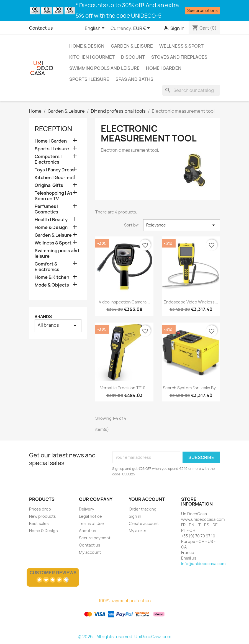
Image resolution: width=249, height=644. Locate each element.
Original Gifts (49, 185)
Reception (53, 129)
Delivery (87, 509)
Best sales (39, 523)
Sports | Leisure (89, 79)
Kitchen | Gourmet (92, 57)
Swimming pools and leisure (104, 68)
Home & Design (87, 46)
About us (88, 531)
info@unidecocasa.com (203, 564)
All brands (58, 325)
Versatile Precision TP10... (124, 388)
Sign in (135, 516)
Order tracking (143, 509)
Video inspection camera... (124, 302)
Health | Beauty (51, 220)
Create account (144, 523)
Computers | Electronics (48, 159)
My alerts (138, 531)
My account (90, 552)
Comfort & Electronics (47, 267)
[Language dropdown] (96, 29)
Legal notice (90, 516)
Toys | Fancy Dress (55, 170)
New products (43, 516)
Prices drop (40, 509)
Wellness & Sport (181, 46)
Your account (147, 499)
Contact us (41, 28)
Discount (133, 57)
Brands (43, 317)
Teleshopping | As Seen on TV (54, 196)
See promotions (202, 10)
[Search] (191, 90)
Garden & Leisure (132, 46)
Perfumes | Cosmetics (47, 209)
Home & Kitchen (52, 277)
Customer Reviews (53, 573)
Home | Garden (164, 68)
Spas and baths (134, 79)
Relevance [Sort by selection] (182, 225)
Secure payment (95, 538)
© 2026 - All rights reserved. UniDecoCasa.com (124, 637)
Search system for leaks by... (191, 388)
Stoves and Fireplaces (179, 57)
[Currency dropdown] (143, 29)
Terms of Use (91, 523)
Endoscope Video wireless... (191, 302)
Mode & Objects (52, 285)
